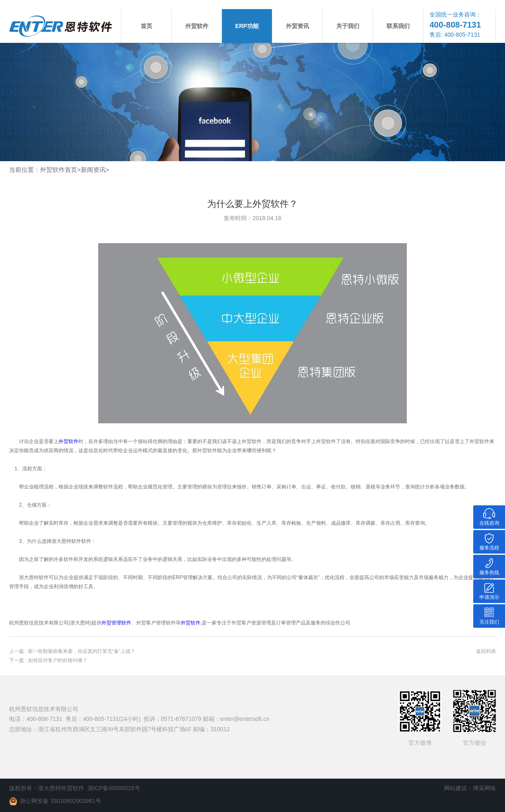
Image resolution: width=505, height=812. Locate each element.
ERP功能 (247, 26)
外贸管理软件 (116, 623)
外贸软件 (197, 26)
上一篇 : (19, 651)
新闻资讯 (93, 170)
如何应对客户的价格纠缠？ (58, 660)
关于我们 (348, 26)
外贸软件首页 (59, 170)
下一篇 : (19, 660)
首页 (146, 26)
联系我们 (398, 26)
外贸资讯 (297, 26)
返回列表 (486, 651)
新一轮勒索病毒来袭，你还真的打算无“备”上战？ (82, 651)
